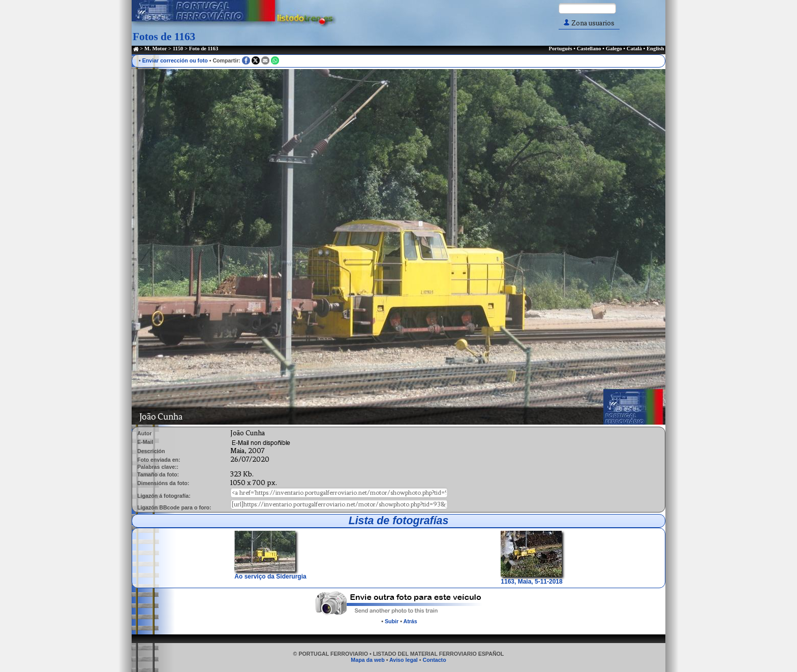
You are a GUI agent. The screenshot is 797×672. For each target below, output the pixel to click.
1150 (178, 49)
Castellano (589, 49)
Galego (614, 49)
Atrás (410, 621)
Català (634, 49)
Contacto (434, 660)
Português (560, 49)
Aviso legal (404, 660)
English (655, 49)
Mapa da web (367, 660)
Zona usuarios (589, 23)
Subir (392, 621)
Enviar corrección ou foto (175, 60)
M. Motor (156, 49)
